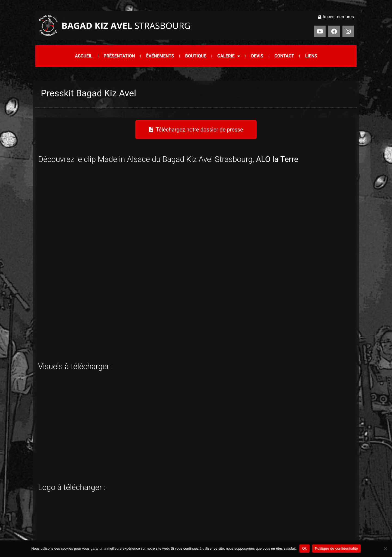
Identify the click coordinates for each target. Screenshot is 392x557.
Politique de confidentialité (336, 548)
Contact (284, 56)
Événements (160, 56)
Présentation (119, 56)
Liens (311, 56)
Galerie (229, 56)
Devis (257, 56)
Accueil (84, 56)
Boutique (196, 56)
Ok (304, 548)
